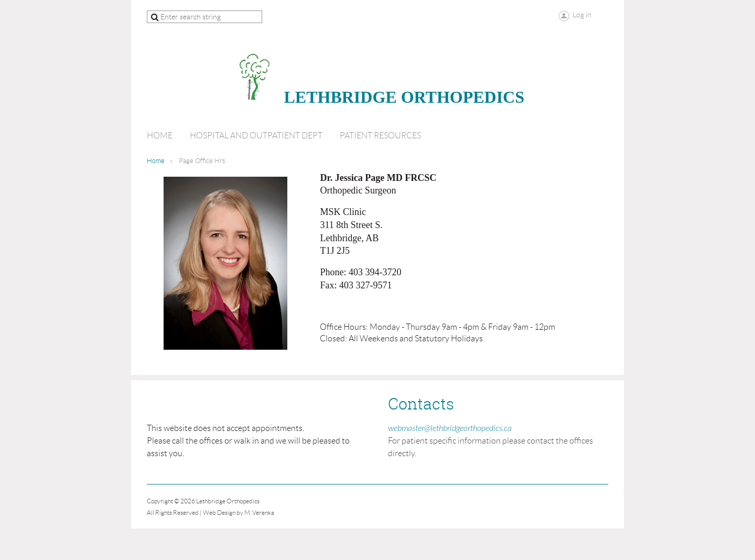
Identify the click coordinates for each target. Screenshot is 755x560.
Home (156, 161)
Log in (582, 15)
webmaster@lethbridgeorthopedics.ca (450, 428)
